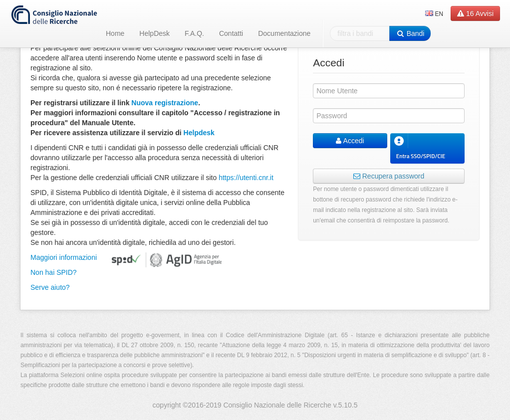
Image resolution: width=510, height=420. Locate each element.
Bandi (410, 33)
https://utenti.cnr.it (246, 178)
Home (115, 33)
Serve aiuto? (50, 287)
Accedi (350, 141)
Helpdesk (199, 133)
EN (434, 14)
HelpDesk (154, 33)
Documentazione (284, 33)
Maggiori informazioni (64, 257)
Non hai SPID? (54, 272)
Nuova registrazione (165, 103)
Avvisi (475, 13)
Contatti (231, 33)
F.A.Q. (194, 33)
